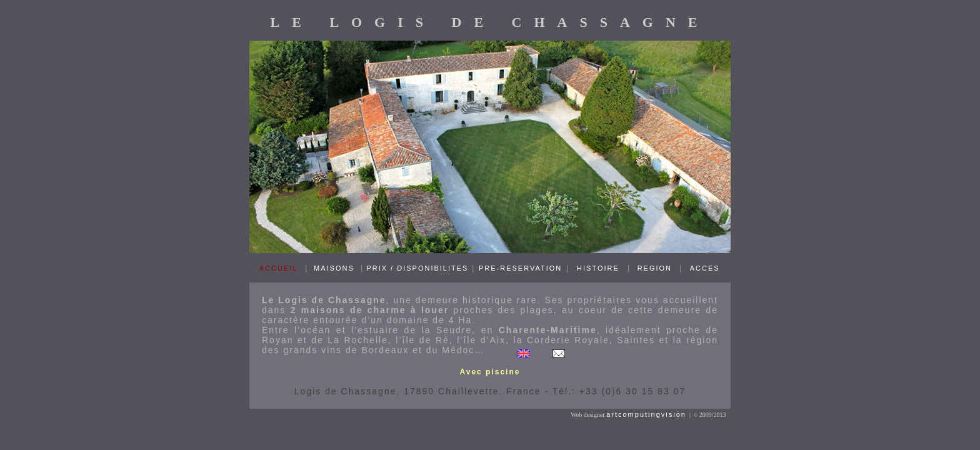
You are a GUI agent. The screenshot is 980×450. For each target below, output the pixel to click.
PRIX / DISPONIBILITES (417, 268)
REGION (655, 268)
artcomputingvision (646, 414)
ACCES (705, 268)
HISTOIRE (598, 268)
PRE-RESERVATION (520, 268)
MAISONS (334, 268)
